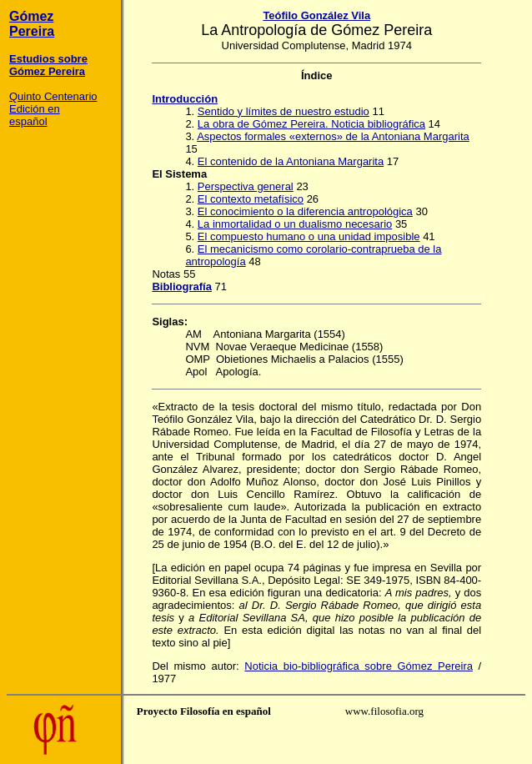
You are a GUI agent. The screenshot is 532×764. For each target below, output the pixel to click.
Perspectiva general (246, 186)
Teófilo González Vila (316, 15)
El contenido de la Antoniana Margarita (291, 161)
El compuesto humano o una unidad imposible (309, 236)
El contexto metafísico (251, 199)
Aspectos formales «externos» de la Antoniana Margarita (333, 136)
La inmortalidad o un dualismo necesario (295, 224)
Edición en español (35, 115)
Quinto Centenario (53, 96)
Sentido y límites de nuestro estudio (284, 111)
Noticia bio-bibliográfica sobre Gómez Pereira (359, 666)
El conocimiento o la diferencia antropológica (305, 211)
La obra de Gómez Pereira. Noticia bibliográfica (311, 124)
